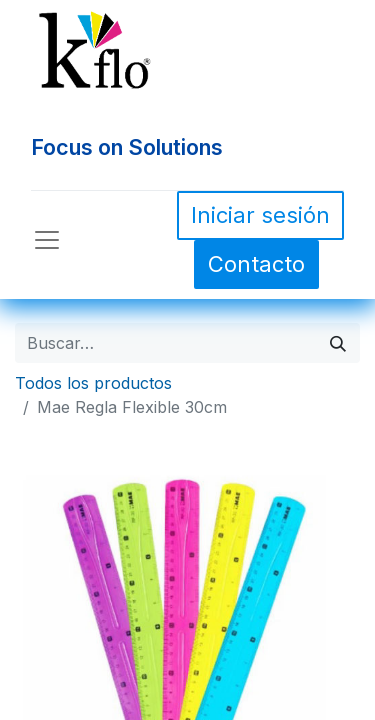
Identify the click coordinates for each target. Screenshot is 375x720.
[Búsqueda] (338, 343)
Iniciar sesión (260, 215)
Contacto (256, 264)
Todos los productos (93, 383)
